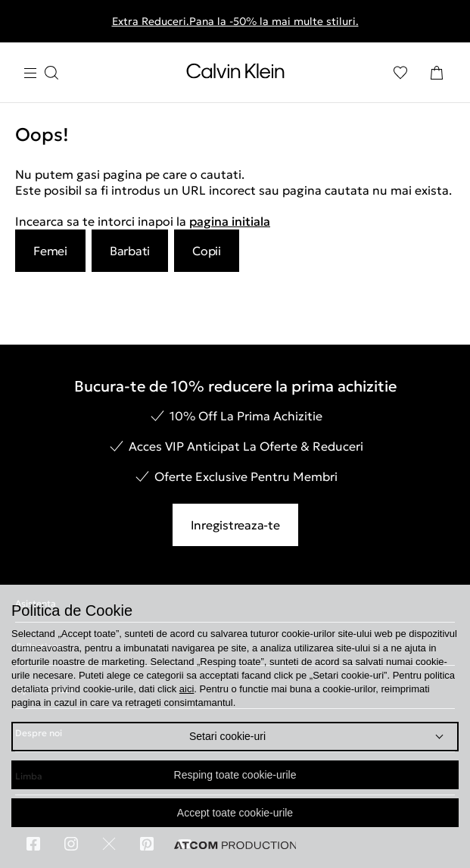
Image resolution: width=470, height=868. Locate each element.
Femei (50, 251)
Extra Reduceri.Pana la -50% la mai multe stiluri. (235, 21)
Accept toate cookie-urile (235, 813)
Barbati (130, 251)
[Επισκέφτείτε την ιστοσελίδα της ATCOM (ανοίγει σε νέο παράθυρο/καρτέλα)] (235, 845)
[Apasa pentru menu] (41, 73)
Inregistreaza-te (235, 525)
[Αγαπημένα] (400, 73)
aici (187, 689)
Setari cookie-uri (227, 736)
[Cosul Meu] (437, 73)
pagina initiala (230, 221)
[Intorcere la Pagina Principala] (235, 74)
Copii (207, 251)
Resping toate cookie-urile (235, 775)
